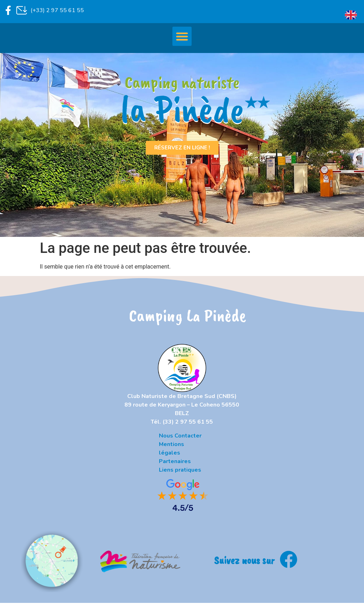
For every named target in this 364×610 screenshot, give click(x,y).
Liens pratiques (180, 470)
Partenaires (175, 461)
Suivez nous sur (244, 560)
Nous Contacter (180, 436)
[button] (182, 36)
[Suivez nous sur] (289, 559)
